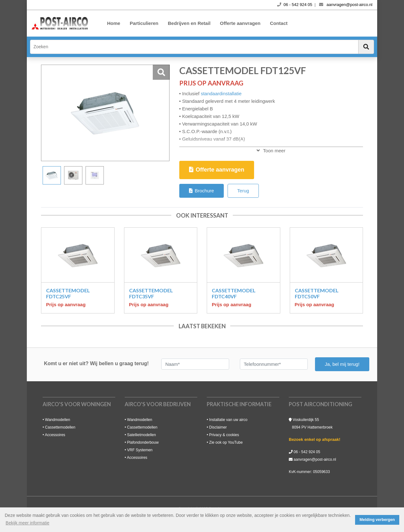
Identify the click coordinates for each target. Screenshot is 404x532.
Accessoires (55, 435)
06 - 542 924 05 (307, 452)
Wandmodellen (58, 420)
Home (114, 23)
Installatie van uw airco (228, 420)
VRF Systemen (140, 450)
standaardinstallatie (221, 94)
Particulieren (144, 23)
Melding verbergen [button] (377, 520)
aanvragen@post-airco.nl (315, 459)
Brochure (202, 191)
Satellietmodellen (142, 435)
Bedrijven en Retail (189, 23)
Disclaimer (218, 427)
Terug (243, 191)
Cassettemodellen (60, 427)
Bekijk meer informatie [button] (28, 523)
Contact (279, 23)
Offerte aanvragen (240, 23)
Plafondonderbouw (143, 442)
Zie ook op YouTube (226, 442)
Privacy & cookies (224, 435)
